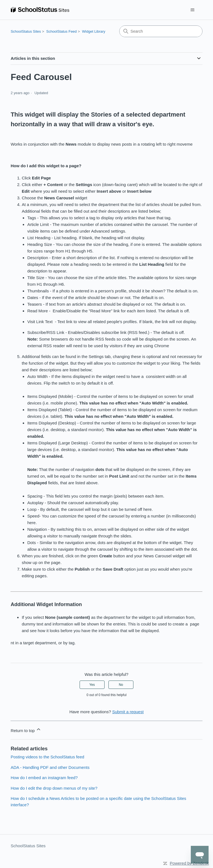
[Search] (161, 31)
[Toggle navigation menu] (193, 10)
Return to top (26, 730)
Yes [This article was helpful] (92, 685)
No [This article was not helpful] (121, 685)
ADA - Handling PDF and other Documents (50, 767)
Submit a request (128, 712)
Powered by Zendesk (189, 863)
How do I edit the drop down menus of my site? (54, 788)
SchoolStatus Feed (62, 31)
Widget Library (94, 31)
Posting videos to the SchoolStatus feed (47, 757)
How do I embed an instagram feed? (44, 778)
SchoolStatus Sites (26, 31)
